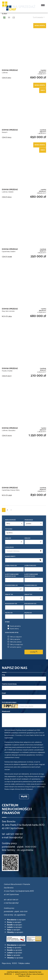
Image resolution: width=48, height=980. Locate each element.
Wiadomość (6, 711)
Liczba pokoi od (11, 566)
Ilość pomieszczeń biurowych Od (12, 575)
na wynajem (16, 920)
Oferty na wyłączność (15, 645)
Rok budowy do (30, 604)
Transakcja (29, 520)
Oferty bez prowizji (15, 642)
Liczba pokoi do (30, 566)
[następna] (11, 510)
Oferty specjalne (14, 639)
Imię (3, 675)
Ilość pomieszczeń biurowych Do (31, 575)
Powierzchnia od (11, 585)
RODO (15, 963)
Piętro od (9, 613)
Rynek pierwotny (14, 626)
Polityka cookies (24, 963)
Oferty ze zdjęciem (15, 637)
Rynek (7, 622)
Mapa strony (6, 963)
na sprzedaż (16, 945)
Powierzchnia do (31, 585)
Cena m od (9, 595)
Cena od (8, 538)
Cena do (27, 538)
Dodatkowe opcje (12, 633)
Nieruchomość (10, 520)
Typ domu (9, 529)
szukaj (34, 652)
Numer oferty (10, 556)
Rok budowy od (11, 604)
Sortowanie (39, 17)
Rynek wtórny (13, 629)
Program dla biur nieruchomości (31, 974)
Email (4, 693)
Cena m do (28, 595)
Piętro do (28, 613)
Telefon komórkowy (9, 684)
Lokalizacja (9, 547)
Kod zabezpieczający (9, 702)
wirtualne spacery (14, 647)
